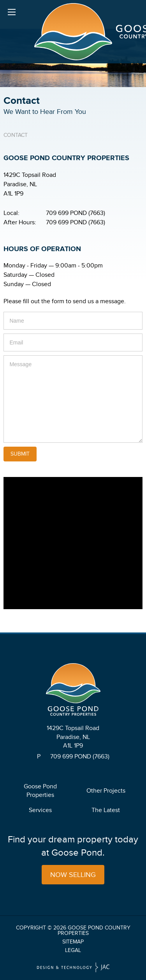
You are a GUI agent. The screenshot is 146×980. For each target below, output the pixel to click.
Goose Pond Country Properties (94, 930)
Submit (20, 454)
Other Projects (106, 791)
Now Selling (73, 875)
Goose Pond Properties (40, 791)
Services (40, 810)
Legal (73, 950)
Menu (12, 14)
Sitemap (73, 942)
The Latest (106, 810)
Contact (16, 135)
